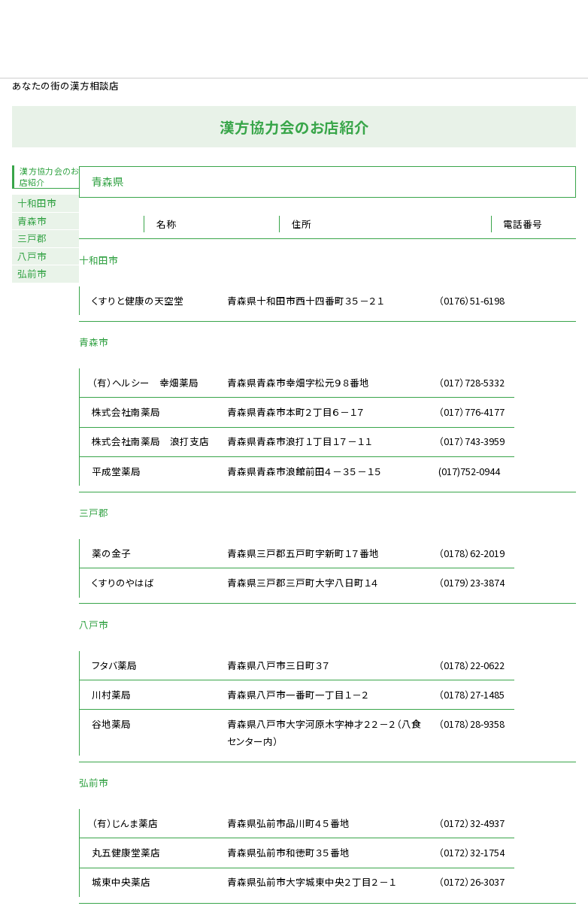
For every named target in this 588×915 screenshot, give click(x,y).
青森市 (32, 221)
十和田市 (37, 203)
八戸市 (32, 256)
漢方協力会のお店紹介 (49, 176)
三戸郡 (32, 238)
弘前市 (32, 273)
